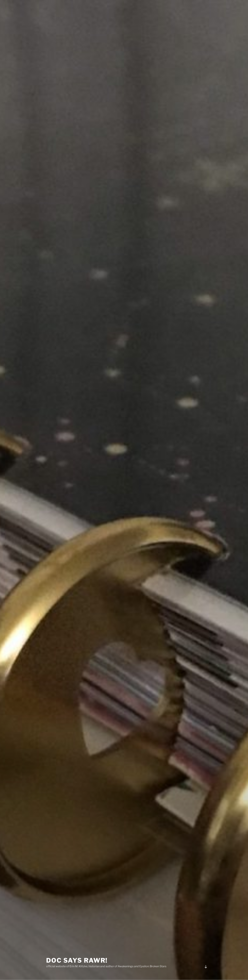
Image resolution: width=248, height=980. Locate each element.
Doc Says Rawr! (77, 952)
